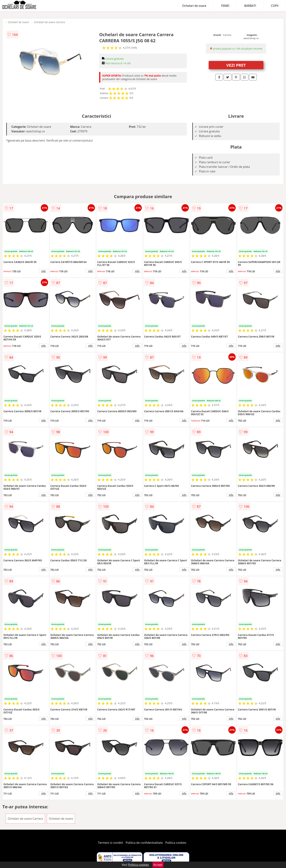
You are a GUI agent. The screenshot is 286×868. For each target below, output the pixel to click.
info (44, 271)
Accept (158, 865)
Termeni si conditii (110, 843)
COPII (275, 6)
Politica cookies (176, 843)
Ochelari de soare (194, 6)
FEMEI (225, 6)
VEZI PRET (236, 65)
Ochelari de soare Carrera (50, 22)
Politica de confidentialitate (144, 843)
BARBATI (250, 6)
